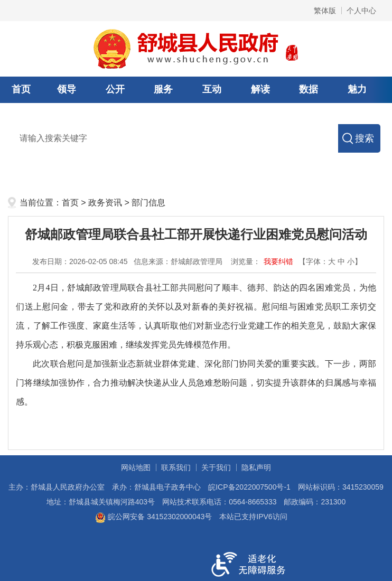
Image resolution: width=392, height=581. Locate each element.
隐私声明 (256, 467)
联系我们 (176, 467)
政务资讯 (105, 203)
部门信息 (148, 203)
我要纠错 (278, 261)
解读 (260, 89)
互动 (212, 89)
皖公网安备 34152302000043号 (153, 517)
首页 (21, 89)
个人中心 (361, 11)
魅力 (357, 89)
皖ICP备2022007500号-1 (249, 487)
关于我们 (216, 467)
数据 (309, 89)
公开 (115, 89)
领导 (67, 89)
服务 (163, 89)
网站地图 (136, 467)
